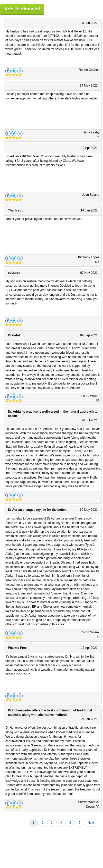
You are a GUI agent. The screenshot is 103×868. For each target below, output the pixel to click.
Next (91, 823)
